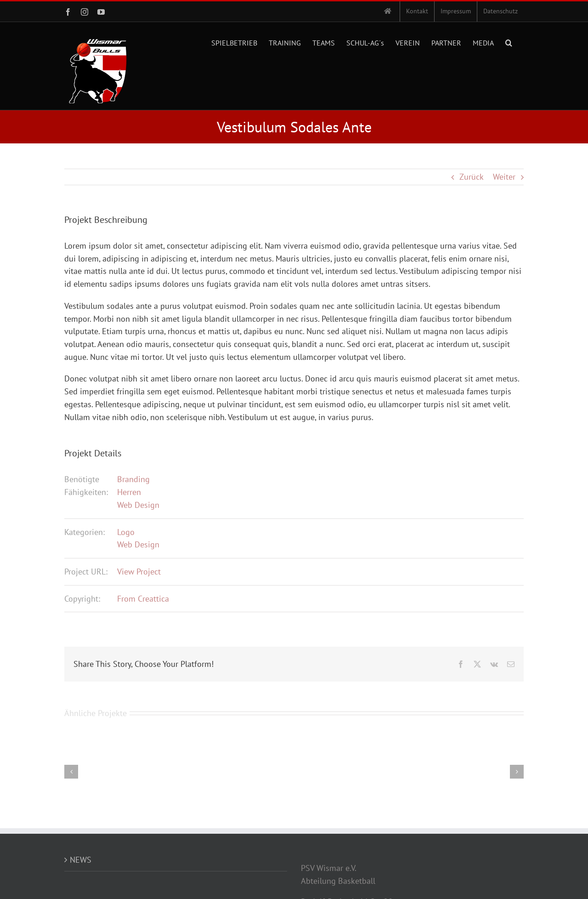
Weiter (504, 177)
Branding (133, 479)
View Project (139, 572)
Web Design (138, 505)
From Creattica (143, 599)
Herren (129, 492)
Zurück (472, 177)
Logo (126, 532)
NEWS (81, 860)
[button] (509, 42)
